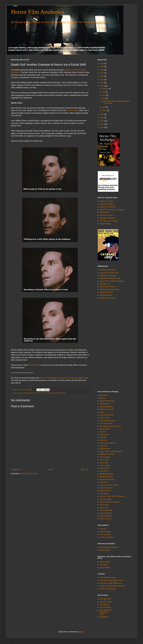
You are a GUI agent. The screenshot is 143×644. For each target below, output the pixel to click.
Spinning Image (105, 499)
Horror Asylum (105, 457)
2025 (102, 67)
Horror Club (104, 460)
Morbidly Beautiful (106, 477)
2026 (102, 63)
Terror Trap (104, 508)
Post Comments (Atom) (30, 474)
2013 (102, 118)
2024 (102, 70)
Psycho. (43, 393)
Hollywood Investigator (108, 276)
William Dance (52, 393)
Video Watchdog (106, 516)
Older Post (85, 470)
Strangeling (104, 617)
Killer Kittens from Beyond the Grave (106, 612)
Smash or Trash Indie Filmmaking (112, 496)
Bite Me (103, 398)
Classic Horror (105, 418)
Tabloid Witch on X (106, 292)
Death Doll (36, 393)
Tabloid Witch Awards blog (109, 290)
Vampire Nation (105, 224)
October (105, 89)
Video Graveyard (106, 513)
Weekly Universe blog (108, 298)
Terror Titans (104, 505)
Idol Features (105, 605)
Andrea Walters (27, 393)
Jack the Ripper (105, 607)
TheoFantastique (106, 510)
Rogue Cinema (105, 491)
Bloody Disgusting (106, 407)
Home (51, 470)
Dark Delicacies (105, 599)
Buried (102, 412)
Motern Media (105, 550)
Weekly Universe (106, 295)
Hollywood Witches (107, 204)
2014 (102, 114)
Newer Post (16, 470)
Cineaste (103, 529)
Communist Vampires (108, 270)
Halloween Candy (106, 201)
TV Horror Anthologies (108, 589)
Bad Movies (104, 395)
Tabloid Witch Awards (108, 287)
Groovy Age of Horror (107, 443)
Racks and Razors (106, 488)
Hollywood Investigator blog (110, 278)
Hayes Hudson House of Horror (111, 451)
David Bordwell (105, 532)
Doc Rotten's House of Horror (110, 426)
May (104, 98)
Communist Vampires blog (109, 273)
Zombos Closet (105, 519)
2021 (102, 73)
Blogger (81, 632)
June (104, 95)
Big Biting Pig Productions (109, 547)
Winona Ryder (105, 568)
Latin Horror (104, 471)
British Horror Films (107, 409)
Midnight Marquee (106, 474)
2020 (102, 76)
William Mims (62, 393)
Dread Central (105, 429)
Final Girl (103, 437)
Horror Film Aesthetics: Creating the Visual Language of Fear (64, 378)
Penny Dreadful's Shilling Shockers (112, 586)
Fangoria (103, 432)
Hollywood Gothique (107, 454)
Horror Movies (105, 465)
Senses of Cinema (106, 537)
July (104, 92)
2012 (102, 121)
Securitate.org (105, 284)
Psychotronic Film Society (109, 485)
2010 (102, 127)
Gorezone (103, 440)
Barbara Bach (105, 562)
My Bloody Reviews (107, 479)
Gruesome (104, 446)
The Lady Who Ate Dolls (109, 221)
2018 (102, 83)
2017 (102, 86)
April (104, 107)
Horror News (104, 468)
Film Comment (105, 535)
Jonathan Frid (105, 212)
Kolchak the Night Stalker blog (111, 583)
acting (19, 393)
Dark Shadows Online (108, 578)
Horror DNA (104, 463)
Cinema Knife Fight (107, 415)
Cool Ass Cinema (106, 423)
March (105, 110)
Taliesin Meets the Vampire (110, 502)
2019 (102, 80)
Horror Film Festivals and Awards (88, 22)
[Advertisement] (109, 345)
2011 (102, 124)
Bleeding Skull (105, 404)
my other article (34, 365)
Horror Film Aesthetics (38, 12)
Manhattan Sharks (106, 215)
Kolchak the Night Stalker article (111, 580)
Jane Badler (104, 565)
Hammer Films (105, 449)
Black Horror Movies (107, 401)
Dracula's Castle (106, 602)
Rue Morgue (104, 494)
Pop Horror (104, 482)
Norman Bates (72, 110)
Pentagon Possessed (107, 218)
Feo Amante (104, 435)
